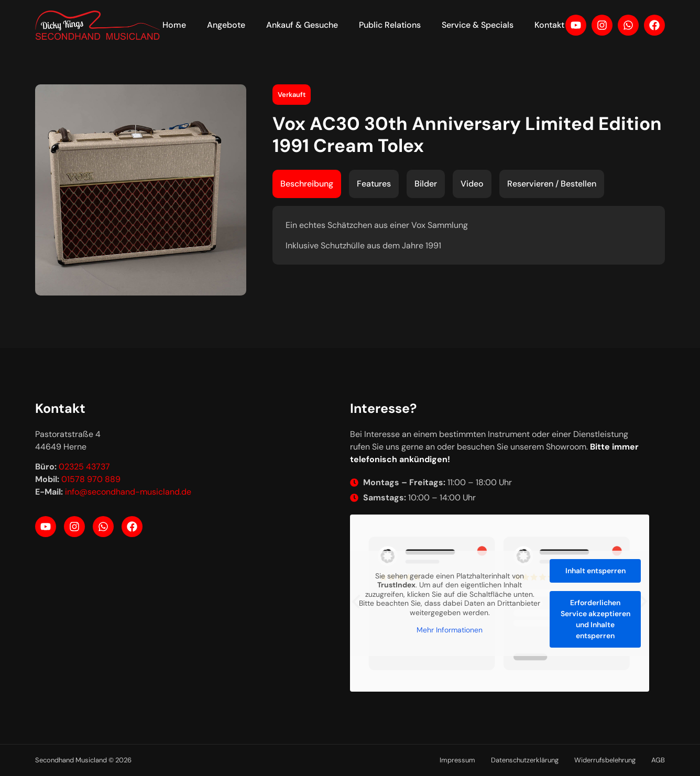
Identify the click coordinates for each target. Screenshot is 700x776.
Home (174, 25)
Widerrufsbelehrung (605, 760)
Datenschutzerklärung (525, 760)
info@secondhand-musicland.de (128, 492)
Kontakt (549, 25)
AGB (658, 760)
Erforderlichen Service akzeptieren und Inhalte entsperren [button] (595, 619)
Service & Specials (478, 25)
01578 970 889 (91, 479)
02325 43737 (84, 467)
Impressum (457, 760)
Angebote (226, 25)
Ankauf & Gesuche (302, 25)
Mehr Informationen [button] (450, 630)
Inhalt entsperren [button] (595, 570)
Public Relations (390, 25)
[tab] (307, 184)
